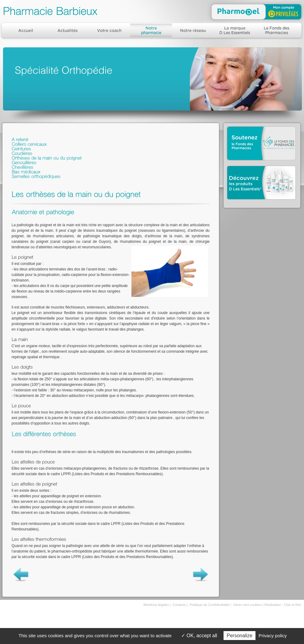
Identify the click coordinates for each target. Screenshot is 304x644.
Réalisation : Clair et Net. (283, 605)
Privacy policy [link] (273, 636)
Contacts (179, 605)
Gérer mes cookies (247, 605)
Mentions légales (156, 605)
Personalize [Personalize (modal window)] (240, 636)
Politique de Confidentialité (209, 605)
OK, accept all (199, 636)
